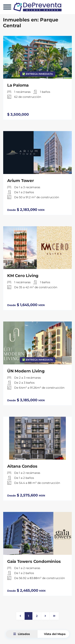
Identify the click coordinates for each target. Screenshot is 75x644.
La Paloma (18, 85)
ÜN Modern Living (26, 371)
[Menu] (7, 7)
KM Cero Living (23, 276)
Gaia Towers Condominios (34, 561)
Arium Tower (21, 181)
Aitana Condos (22, 466)
